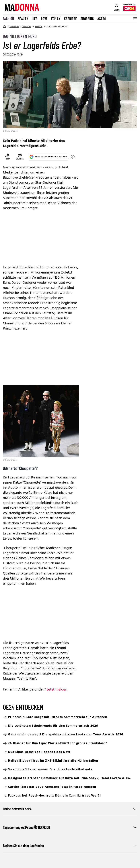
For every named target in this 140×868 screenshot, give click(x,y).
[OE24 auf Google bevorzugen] (73, 157)
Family (56, 19)
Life (35, 19)
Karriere (70, 19)
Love (44, 19)
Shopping (87, 19)
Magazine (14, 27)
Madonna (27, 27)
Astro (102, 19)
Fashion (8, 19)
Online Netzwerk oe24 (70, 809)
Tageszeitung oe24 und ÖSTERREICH (70, 827)
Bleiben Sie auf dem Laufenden (70, 846)
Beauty (23, 19)
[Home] (4, 27)
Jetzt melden (57, 690)
